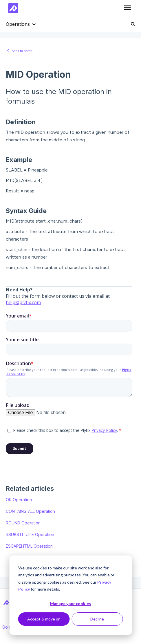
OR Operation (19, 500)
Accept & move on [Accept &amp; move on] (44, 619)
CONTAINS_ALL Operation (30, 511)
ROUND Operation (23, 523)
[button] (127, 8)
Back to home (22, 51)
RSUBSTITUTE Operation (30, 534)
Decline (97, 619)
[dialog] (70, 595)
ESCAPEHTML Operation (29, 546)
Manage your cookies (70, 604)
